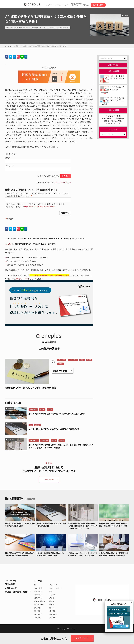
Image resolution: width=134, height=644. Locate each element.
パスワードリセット (63, 182)
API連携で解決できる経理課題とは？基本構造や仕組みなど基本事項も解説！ (45, 46)
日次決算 (53, 595)
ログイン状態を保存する (49, 176)
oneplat (8, 244)
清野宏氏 (37, 618)
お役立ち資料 (98, 5)
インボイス (45, 28)
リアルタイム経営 (113, 116)
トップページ (11, 581)
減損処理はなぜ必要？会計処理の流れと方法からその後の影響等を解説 (20, 554)
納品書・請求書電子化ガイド (76, 4)
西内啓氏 (37, 611)
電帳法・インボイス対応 (113, 121)
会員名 (8, 158)
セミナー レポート (56, 588)
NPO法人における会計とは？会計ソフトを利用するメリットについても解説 (83, 554)
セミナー (67, 5)
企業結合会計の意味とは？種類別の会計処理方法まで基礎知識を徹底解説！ (114, 554)
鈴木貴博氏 (38, 614)
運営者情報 (10, 584)
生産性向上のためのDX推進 (117, 88)
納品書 (62, 28)
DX (9, 424)
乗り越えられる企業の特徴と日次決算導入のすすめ (117, 77)
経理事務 (36, 28)
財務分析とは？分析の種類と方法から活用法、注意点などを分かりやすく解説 (114, 525)
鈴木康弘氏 (53, 614)
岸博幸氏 (53, 618)
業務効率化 (11, 408)
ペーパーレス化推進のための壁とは (117, 99)
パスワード (10, 166)
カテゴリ (48, 5)
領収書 (52, 604)
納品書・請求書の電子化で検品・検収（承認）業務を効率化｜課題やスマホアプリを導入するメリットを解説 (61, 446)
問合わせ (86, 5)
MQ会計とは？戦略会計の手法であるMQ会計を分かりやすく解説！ (50, 554)
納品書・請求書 (12, 439)
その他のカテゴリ (113, 123)
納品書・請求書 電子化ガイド (18, 592)
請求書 (66, 28)
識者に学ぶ (38, 608)
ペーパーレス (52, 28)
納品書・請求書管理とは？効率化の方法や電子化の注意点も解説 (57, 414)
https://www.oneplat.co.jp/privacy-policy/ (40, 207)
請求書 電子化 (39, 604)
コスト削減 (38, 588)
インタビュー (58, 5)
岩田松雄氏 (38, 595)
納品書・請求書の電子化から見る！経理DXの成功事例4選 (54, 429)
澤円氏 (52, 608)
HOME (9, 46)
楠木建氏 (53, 611)
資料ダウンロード (23, 279)
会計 (58, 28)
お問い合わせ (49, 479)
